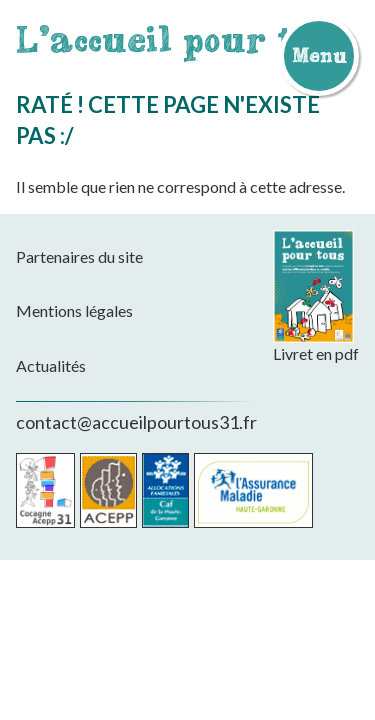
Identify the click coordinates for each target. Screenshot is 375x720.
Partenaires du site (79, 256)
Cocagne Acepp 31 (45, 490)
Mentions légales (74, 310)
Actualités (51, 365)
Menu (319, 55)
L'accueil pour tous (185, 39)
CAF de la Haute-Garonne (165, 490)
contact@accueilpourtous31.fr (136, 422)
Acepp (108, 490)
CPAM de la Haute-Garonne (253, 490)
